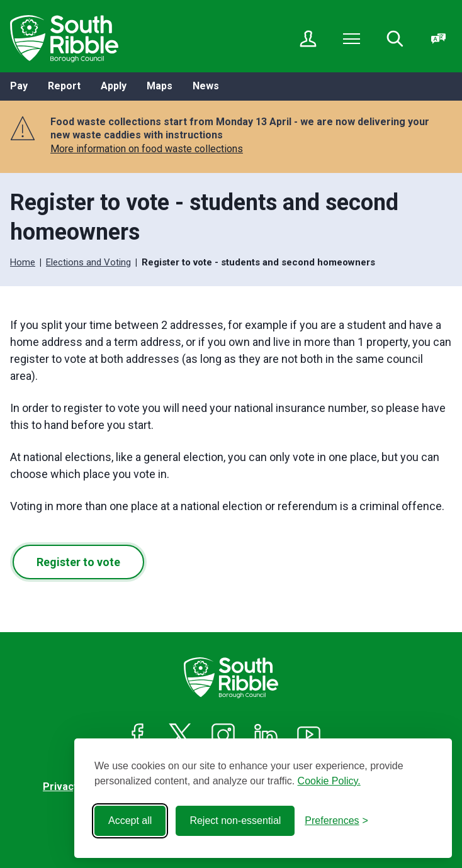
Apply (114, 86)
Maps (160, 86)
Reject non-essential (235, 821)
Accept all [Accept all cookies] (130, 821)
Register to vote (78, 562)
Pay (19, 86)
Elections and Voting (88, 262)
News (206, 86)
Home (23, 262)
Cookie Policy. (329, 781)
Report (64, 86)
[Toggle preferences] (336, 821)
